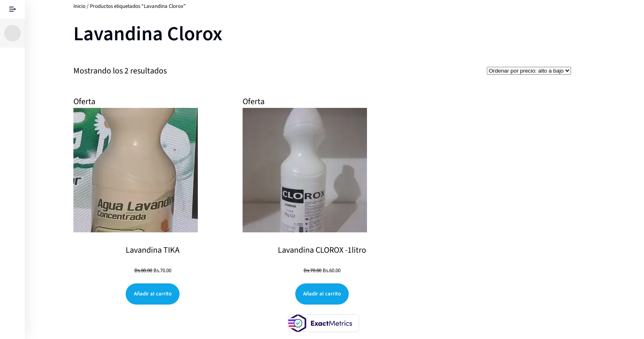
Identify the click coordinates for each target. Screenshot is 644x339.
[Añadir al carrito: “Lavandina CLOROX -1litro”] (322, 294)
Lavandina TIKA (153, 250)
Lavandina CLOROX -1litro (322, 250)
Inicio (79, 6)
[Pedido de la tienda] (529, 71)
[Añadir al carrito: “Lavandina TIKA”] (153, 294)
